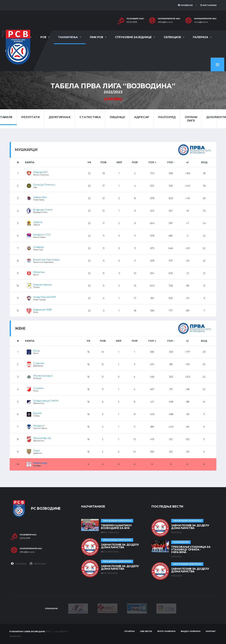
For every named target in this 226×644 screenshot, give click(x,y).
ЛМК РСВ (96, 37)
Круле (37, 413)
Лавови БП (40, 172)
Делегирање (60, 117)
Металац (39, 272)
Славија (38, 247)
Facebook (185, 5)
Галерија (201, 37)
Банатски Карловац (46, 259)
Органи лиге (191, 119)
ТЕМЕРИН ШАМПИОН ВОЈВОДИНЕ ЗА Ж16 (116, 527)
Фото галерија (166, 631)
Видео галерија (191, 631)
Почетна (130, 631)
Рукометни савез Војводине (27, 631)
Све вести (146, 631)
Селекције (172, 37)
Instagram (208, 5)
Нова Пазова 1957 (45, 297)
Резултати (30, 117)
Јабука (38, 222)
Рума (36, 351)
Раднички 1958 (42, 309)
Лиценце (117, 117)
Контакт (211, 631)
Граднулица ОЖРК (46, 401)
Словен (38, 388)
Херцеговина (42, 284)
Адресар (142, 117)
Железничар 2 (43, 376)
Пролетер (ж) (42, 438)
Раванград (40, 463)
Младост (39, 425)
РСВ (43, 37)
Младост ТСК (42, 234)
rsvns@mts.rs (201, 22)
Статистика (90, 117)
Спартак (39, 363)
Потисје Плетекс (44, 185)
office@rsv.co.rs (165, 22)
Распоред (167, 117)
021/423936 (132, 22)
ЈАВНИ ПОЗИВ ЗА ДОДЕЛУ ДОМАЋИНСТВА (120, 546)
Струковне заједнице (133, 37)
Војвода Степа (43, 210)
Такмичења (68, 37)
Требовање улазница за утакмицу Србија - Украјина (191, 549)
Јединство (40, 197)
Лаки (36, 450)
